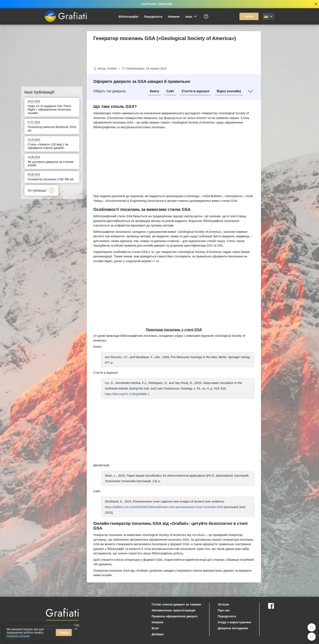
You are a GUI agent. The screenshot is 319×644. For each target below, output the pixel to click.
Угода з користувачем (234, 622)
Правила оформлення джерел (175, 616)
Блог (155, 628)
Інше (191, 16)
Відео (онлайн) (229, 91)
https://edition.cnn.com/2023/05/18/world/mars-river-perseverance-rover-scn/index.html (164, 507)
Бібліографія (128, 17)
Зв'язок (223, 604)
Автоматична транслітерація (174, 610)
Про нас (224, 610)
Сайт (170, 91)
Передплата (153, 17)
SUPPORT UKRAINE (157, 4)
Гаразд (64, 633)
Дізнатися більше (18, 636)
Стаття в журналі (195, 91)
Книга (154, 91)
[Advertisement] (281, 93)
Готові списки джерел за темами (176, 604)
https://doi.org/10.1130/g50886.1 (127, 394)
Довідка (158, 634)
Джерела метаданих (233, 628)
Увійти (249, 16)
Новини (174, 17)
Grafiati (112, 69)
